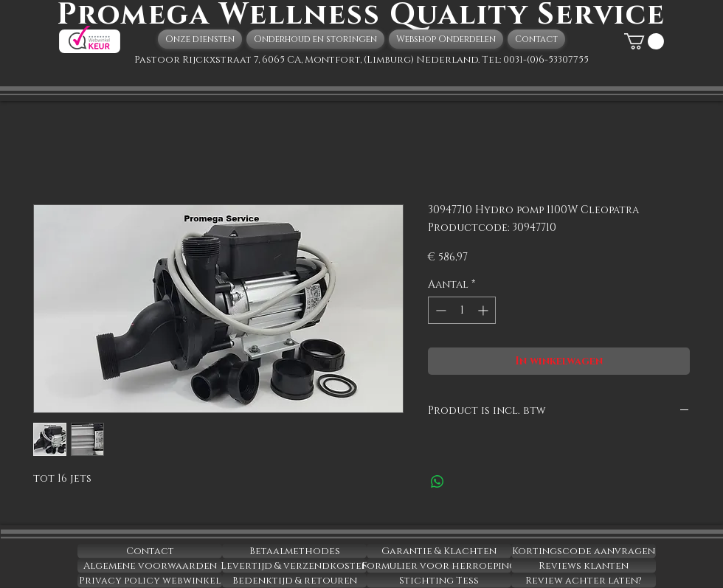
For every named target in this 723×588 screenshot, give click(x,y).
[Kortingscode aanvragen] (584, 551)
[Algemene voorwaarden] (150, 566)
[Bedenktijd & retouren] (294, 581)
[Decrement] (439, 310)
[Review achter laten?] (584, 581)
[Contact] (150, 551)
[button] (644, 41)
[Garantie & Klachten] (439, 551)
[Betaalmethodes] (294, 551)
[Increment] (484, 310)
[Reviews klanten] (584, 566)
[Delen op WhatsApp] (437, 482)
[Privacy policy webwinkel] (150, 581)
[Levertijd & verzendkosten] (294, 566)
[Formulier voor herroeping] (439, 566)
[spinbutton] (462, 310)
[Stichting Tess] (439, 581)
